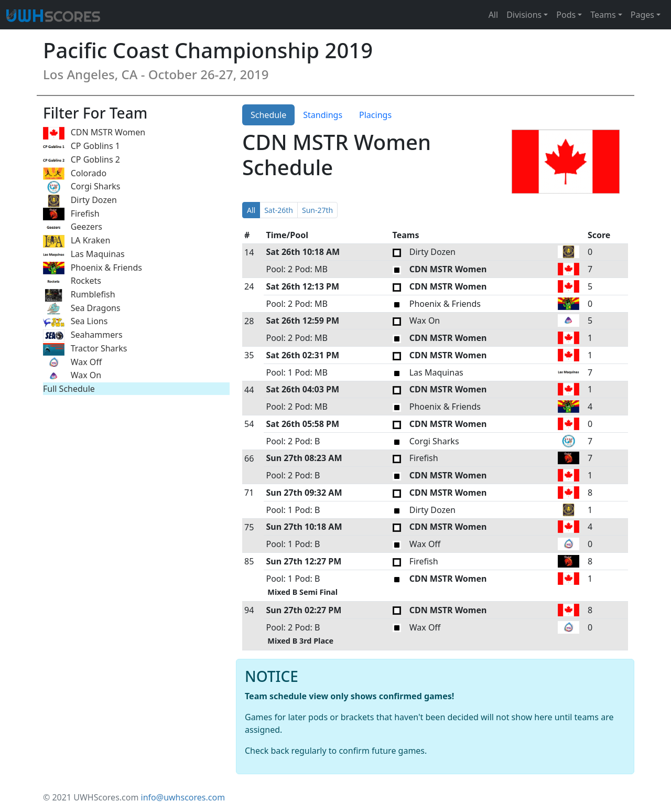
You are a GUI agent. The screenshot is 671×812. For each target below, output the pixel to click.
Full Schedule (69, 389)
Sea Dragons (82, 309)
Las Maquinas (84, 255)
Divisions (524, 15)
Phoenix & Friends (93, 268)
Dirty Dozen (80, 201)
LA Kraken (77, 241)
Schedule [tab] (268, 115)
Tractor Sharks (85, 349)
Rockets (72, 281)
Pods (566, 15)
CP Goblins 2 (82, 160)
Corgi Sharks (82, 187)
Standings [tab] (323, 115)
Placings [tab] (375, 115)
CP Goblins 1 (82, 147)
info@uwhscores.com (183, 797)
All (493, 15)
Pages (642, 15)
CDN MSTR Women (94, 133)
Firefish (71, 214)
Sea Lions (75, 322)
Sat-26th (279, 210)
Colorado (75, 174)
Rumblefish (79, 295)
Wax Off (72, 363)
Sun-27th (317, 210)
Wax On (72, 376)
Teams (603, 15)
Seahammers (83, 335)
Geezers (73, 227)
